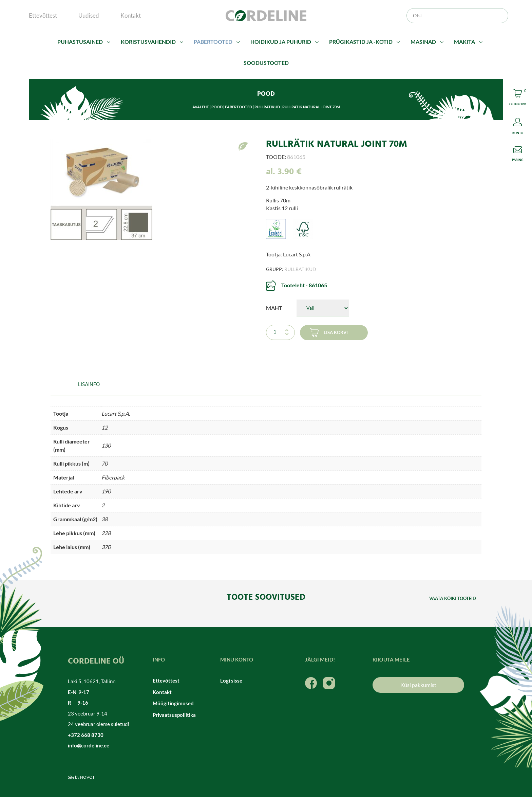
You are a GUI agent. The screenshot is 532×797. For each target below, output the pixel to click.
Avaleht (201, 107)
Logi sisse (231, 681)
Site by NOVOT (81, 777)
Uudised (89, 15)
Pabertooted (213, 42)
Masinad (423, 42)
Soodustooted (266, 63)
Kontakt (131, 15)
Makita (464, 42)
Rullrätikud (267, 107)
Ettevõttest (43, 15)
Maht (274, 308)
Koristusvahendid (148, 42)
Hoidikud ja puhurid (281, 42)
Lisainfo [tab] (89, 385)
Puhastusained (80, 42)
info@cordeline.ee (89, 745)
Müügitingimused (173, 703)
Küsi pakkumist (418, 685)
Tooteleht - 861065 (304, 285)
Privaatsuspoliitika (174, 715)
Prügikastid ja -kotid (361, 42)
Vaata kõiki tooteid (453, 598)
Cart (518, 98)
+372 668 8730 (86, 735)
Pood (217, 107)
